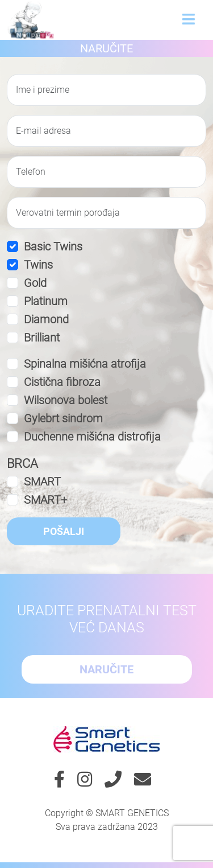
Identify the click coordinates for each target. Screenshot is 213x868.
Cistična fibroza (62, 382)
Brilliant (42, 338)
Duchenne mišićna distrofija (92, 437)
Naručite (106, 48)
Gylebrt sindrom (63, 418)
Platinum (46, 301)
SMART (42, 482)
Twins (38, 265)
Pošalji (64, 531)
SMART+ (45, 500)
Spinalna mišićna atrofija (85, 364)
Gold (35, 283)
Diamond (46, 319)
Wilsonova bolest (66, 400)
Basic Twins (53, 246)
